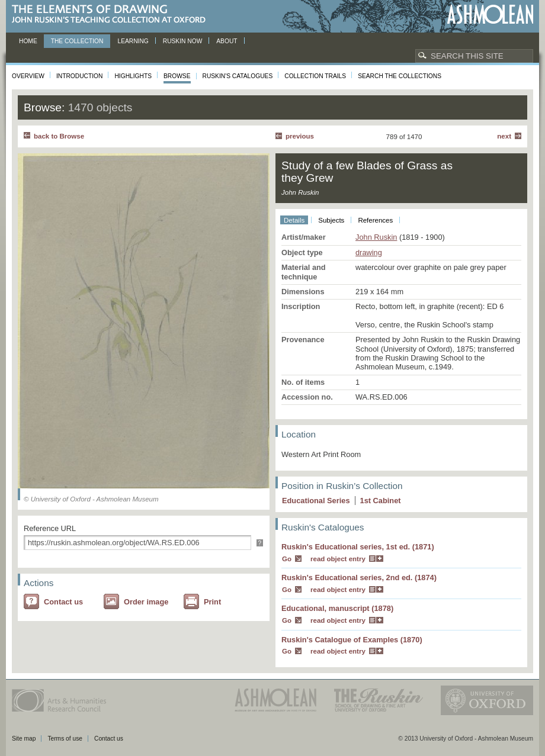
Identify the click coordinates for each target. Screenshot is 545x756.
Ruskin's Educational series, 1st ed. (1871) (358, 547)
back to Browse (59, 136)
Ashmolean (490, 15)
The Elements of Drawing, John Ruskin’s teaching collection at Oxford (112, 15)
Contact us (63, 602)
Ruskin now (183, 41)
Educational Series (316, 501)
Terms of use (65, 739)
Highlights (133, 76)
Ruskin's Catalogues (238, 76)
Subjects (331, 220)
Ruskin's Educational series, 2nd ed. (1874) (359, 578)
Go (287, 559)
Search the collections (400, 76)
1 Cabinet (381, 501)
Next (504, 136)
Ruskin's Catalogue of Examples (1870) (352, 640)
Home (28, 41)
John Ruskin (376, 237)
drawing (369, 252)
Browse (177, 76)
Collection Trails (315, 76)
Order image (146, 602)
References (375, 220)
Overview (28, 76)
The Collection (77, 41)
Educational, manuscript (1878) (337, 608)
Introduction (79, 76)
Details (294, 220)
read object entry (338, 559)
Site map (24, 739)
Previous (300, 136)
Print (212, 602)
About (227, 41)
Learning (133, 41)
